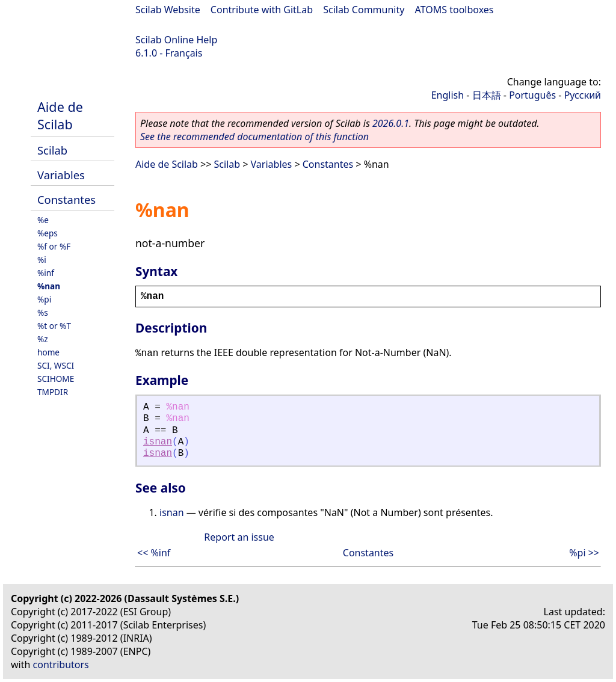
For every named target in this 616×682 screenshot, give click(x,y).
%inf (46, 273)
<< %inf (154, 553)
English (448, 95)
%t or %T (54, 326)
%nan (49, 286)
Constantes (66, 199)
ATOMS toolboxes (454, 10)
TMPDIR (53, 392)
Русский (583, 95)
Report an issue (239, 537)
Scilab (52, 150)
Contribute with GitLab (262, 10)
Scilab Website (168, 10)
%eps (48, 233)
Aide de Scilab (60, 115)
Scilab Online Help (176, 40)
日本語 (487, 95)
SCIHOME (56, 379)
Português (532, 95)
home (48, 352)
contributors (61, 665)
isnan (158, 442)
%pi (44, 299)
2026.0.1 (391, 123)
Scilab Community (364, 10)
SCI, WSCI (56, 365)
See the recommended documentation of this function (254, 137)
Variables (61, 175)
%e (43, 220)
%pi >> (584, 553)
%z (43, 339)
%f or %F (54, 246)
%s (43, 312)
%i (42, 260)
